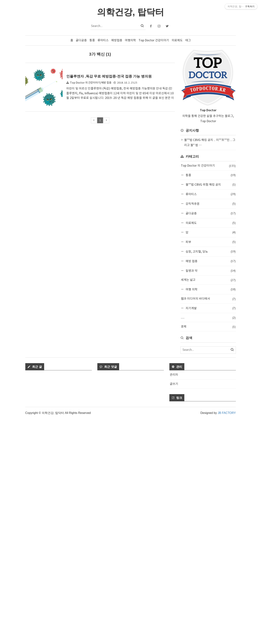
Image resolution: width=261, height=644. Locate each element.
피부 (210, 242)
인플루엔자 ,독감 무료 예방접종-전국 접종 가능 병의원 (109, 76)
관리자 (174, 600)
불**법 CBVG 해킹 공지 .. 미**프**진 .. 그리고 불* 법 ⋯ (210, 143)
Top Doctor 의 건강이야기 (208, 166)
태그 (188, 40)
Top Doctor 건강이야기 (154, 40)
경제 (208, 327)
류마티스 (103, 40)
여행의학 (130, 40)
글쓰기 (174, 609)
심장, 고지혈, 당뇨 (210, 251)
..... (208, 318)
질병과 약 (210, 271)
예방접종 (117, 40)
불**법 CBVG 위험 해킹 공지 (210, 184)
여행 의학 (210, 289)
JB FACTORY (227, 638)
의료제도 (177, 40)
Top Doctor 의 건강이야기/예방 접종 (91, 83)
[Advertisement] (208, 390)
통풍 (92, 40)
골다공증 (81, 40)
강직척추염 (210, 204)
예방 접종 (210, 261)
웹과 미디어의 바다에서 (208, 299)
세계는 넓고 (208, 280)
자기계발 (210, 308)
